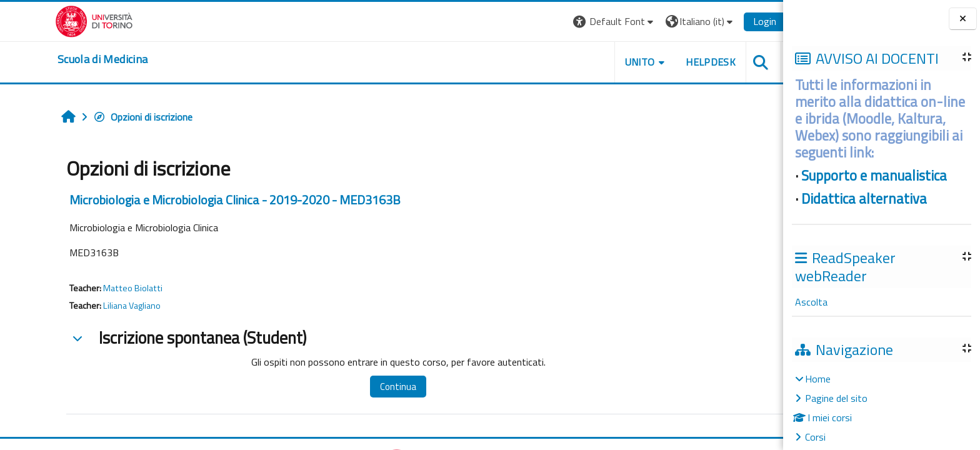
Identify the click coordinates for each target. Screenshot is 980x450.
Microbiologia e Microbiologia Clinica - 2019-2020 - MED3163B (206, 200)
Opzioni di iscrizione (114, 117)
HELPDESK (682, 62)
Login (736, 21)
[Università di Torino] (65, 20)
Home (818, 379)
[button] (586, 22)
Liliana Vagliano (103, 306)
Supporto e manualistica (874, 176)
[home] (74, 59)
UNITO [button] (611, 62)
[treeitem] (881, 408)
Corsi (815, 437)
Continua (369, 387)
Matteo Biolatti (104, 288)
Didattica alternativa (864, 199)
